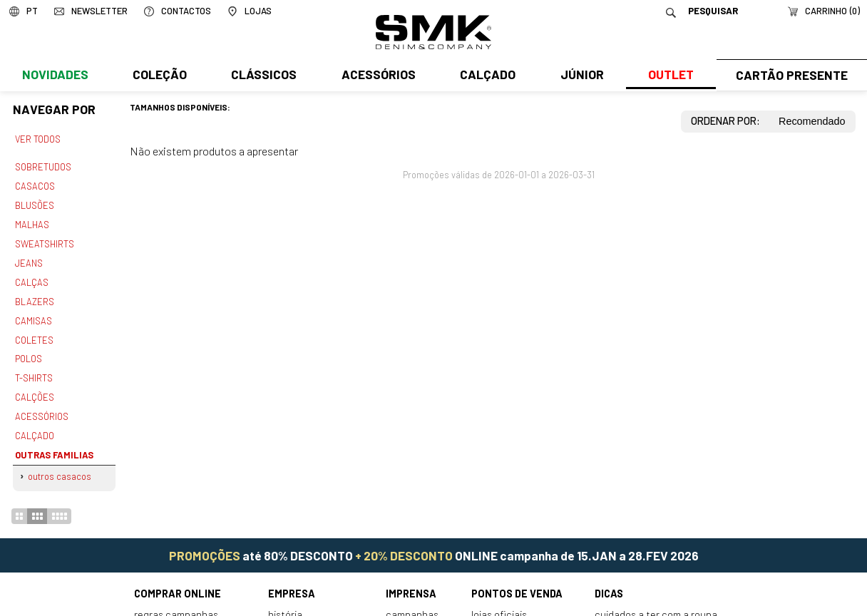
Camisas (33, 314)
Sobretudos (43, 166)
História (285, 601)
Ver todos (38, 139)
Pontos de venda (517, 581)
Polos (29, 351)
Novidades (55, 76)
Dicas (609, 581)
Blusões (35, 202)
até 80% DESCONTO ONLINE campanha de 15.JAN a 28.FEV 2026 (434, 542)
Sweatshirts (44, 240)
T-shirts (34, 369)
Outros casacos (60, 463)
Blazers (34, 295)
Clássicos (262, 76)
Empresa (292, 581)
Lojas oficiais (499, 601)
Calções (34, 387)
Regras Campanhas (176, 601)
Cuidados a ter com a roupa (656, 601)
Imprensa (411, 581)
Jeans (29, 258)
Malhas (31, 221)
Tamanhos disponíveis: (180, 107)
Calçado (485, 76)
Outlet (667, 76)
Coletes (34, 332)
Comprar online (178, 581)
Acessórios (376, 76)
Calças (31, 277)
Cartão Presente (790, 76)
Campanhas (412, 601)
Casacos (34, 184)
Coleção (159, 76)
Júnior (579, 76)
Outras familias (52, 443)
